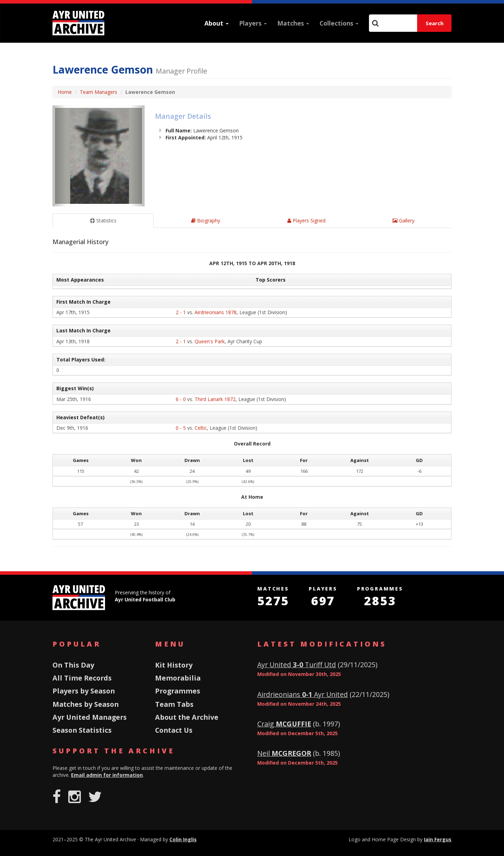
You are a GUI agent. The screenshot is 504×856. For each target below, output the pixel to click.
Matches (293, 23)
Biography (206, 220)
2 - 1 (181, 312)
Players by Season (84, 691)
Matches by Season (86, 704)
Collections (339, 23)
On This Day (73, 665)
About (216, 23)
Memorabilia (178, 678)
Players (253, 23)
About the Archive (187, 717)
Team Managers (99, 92)
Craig (284, 724)
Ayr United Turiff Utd (297, 665)
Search (435, 23)
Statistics (103, 220)
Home (65, 92)
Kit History (174, 665)
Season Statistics (82, 730)
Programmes (178, 691)
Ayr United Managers (90, 717)
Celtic (201, 428)
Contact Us (174, 730)
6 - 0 (181, 399)
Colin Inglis (183, 839)
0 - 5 (181, 428)
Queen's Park (210, 341)
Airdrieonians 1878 (216, 312)
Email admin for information (107, 775)
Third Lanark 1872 (215, 399)
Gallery (403, 220)
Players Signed (306, 220)
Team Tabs (174, 704)
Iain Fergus (438, 839)
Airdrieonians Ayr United (303, 694)
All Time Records (82, 678)
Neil (284, 753)
